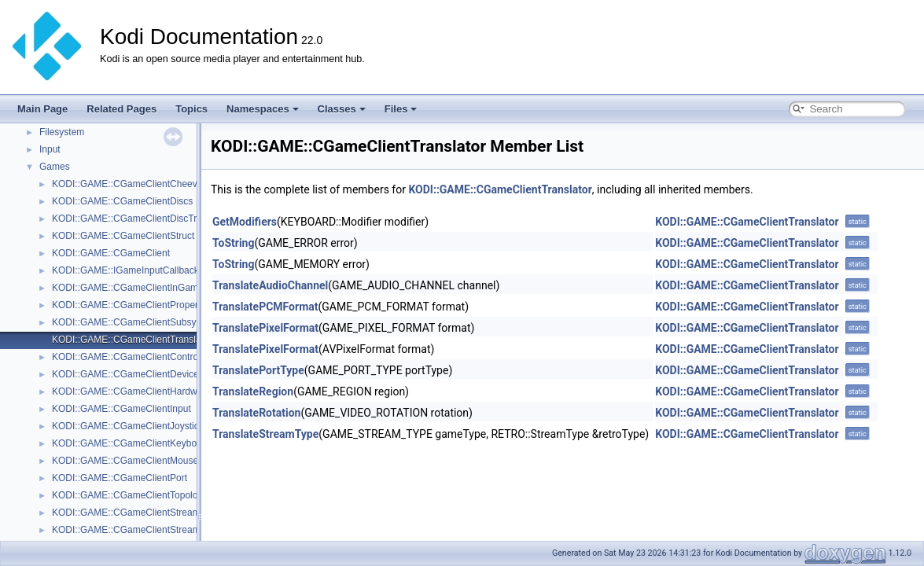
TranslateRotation (256, 413)
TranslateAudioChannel (270, 285)
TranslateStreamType (265, 434)
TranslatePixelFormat (265, 328)
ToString (233, 243)
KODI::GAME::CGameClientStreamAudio (138, 513)
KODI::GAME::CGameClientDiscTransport (140, 219)
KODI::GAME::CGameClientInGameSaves (141, 288)
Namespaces (263, 109)
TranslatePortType (258, 370)
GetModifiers (245, 222)
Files (401, 109)
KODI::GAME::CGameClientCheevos (129, 184)
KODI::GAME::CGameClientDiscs (122, 201)
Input (50, 149)
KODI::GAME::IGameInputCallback (125, 270)
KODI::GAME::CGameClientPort (120, 478)
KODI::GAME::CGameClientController (131, 357)
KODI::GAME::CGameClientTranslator (132, 340)
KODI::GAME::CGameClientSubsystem (134, 322)
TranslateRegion (253, 391)
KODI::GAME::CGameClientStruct (123, 236)
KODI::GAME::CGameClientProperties (133, 305)
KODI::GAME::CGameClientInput (121, 409)
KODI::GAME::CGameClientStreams (129, 530)
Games (55, 167)
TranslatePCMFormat (265, 307)
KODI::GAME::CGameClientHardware (131, 391)
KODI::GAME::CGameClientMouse (125, 461)
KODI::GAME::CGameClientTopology (130, 495)
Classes (342, 109)
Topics (191, 109)
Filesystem (62, 132)
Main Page (42, 109)
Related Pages (121, 109)
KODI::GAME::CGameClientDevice (125, 374)
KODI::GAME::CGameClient (111, 253)
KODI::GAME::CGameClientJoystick (128, 426)
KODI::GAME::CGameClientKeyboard (131, 443)
